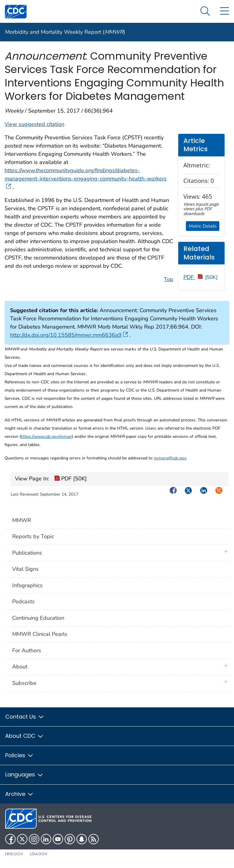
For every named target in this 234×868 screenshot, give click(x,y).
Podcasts (23, 601)
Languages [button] (24, 774)
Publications (27, 553)
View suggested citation (34, 124)
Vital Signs (25, 569)
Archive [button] (19, 794)
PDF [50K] (71, 479)
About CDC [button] (25, 736)
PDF (201, 277)
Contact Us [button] (25, 717)
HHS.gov (14, 854)
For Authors (27, 650)
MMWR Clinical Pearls (40, 634)
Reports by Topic (33, 536)
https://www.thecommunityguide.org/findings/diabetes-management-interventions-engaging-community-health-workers (86, 179)
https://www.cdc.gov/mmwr (46, 436)
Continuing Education (38, 618)
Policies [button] (19, 755)
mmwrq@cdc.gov (170, 458)
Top (169, 279)
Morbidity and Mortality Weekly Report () (65, 32)
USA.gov (39, 854)
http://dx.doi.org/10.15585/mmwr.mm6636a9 (69, 335)
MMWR (22, 520)
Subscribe (24, 683)
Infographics (27, 585)
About (21, 667)
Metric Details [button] (203, 226)
